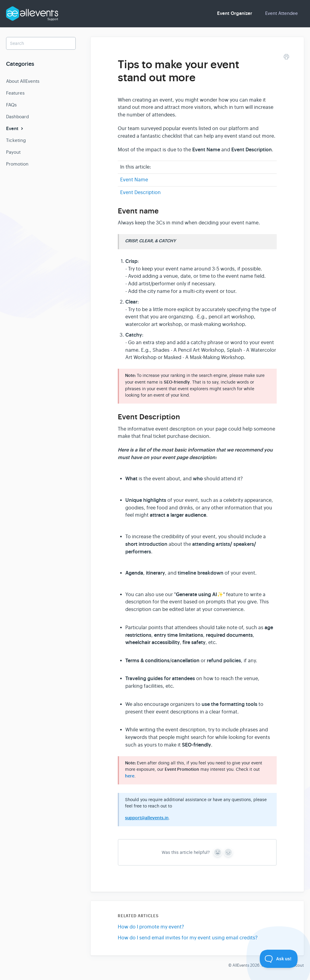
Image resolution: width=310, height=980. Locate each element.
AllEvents (241, 965)
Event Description (140, 193)
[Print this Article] (286, 58)
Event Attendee (282, 13)
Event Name (134, 180)
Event (15, 129)
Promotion (17, 164)
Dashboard (17, 117)
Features (15, 93)
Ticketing (16, 140)
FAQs (11, 105)
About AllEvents (23, 81)
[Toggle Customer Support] (279, 959)
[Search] (41, 43)
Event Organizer (235, 13)
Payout (13, 152)
